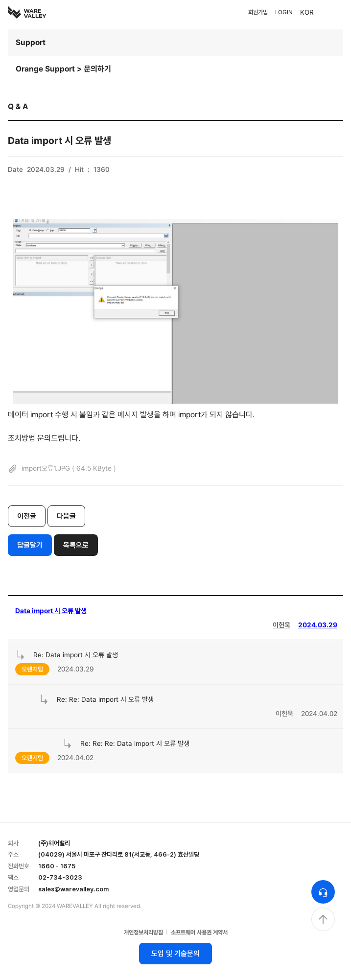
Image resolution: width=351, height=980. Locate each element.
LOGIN (284, 12)
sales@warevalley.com (73, 889)
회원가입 (258, 12)
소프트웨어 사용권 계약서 (199, 932)
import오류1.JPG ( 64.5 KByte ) (62, 469)
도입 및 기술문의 (175, 954)
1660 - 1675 (57, 866)
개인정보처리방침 (143, 932)
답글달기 (30, 545)
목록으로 (76, 545)
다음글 (66, 516)
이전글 (27, 516)
